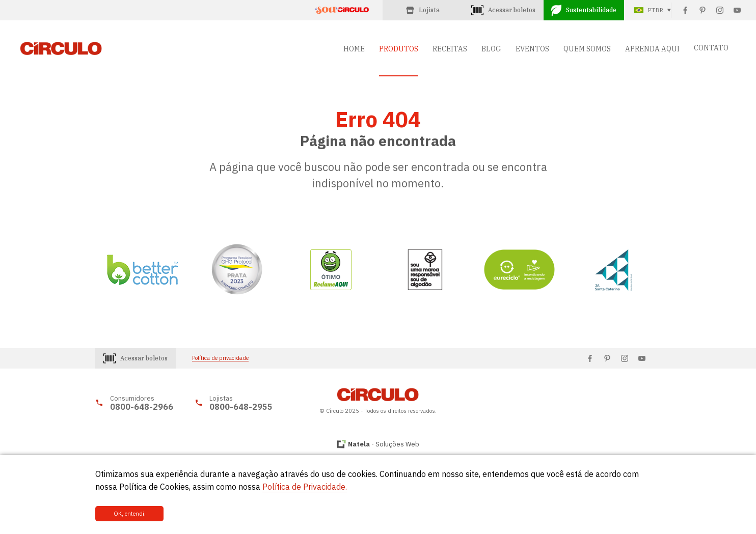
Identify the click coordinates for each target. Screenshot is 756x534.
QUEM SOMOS (587, 49)
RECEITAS (450, 49)
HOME (354, 49)
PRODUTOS (399, 49)
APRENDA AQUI (652, 49)
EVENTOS (532, 49)
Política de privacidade (220, 358)
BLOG (491, 49)
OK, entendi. (130, 514)
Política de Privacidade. (305, 487)
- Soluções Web (384, 444)
